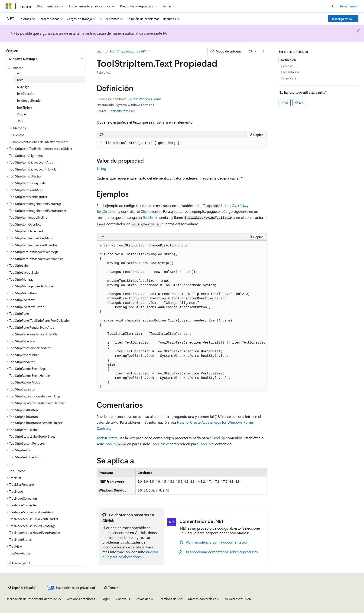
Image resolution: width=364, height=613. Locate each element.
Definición (288, 60)
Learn (101, 51)
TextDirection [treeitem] (26, 93)
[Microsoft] (9, 6)
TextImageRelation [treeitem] (30, 100)
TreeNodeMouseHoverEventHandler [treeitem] (35, 533)
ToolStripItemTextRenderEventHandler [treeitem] (36, 259)
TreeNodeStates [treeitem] (20, 539)
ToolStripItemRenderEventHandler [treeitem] (33, 245)
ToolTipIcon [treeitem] (17, 471)
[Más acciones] (263, 51)
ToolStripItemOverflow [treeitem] (25, 224)
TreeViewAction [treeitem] (20, 553)
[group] (182, 316)
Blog (104, 599)
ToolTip (219, 438)
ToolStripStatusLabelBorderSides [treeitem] (32, 436)
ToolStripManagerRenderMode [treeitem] (31, 286)
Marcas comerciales (202, 599)
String (101, 168)
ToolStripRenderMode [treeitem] (25, 382)
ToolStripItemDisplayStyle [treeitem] (27, 183)
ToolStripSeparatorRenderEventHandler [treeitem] (37, 403)
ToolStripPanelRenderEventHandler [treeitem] (34, 334)
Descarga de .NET (343, 19)
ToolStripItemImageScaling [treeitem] (28, 217)
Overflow (239, 205)
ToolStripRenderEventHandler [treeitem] (30, 375)
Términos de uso (171, 599)
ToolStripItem (107, 438)
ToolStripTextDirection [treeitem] (25, 457)
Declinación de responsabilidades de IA (33, 599)
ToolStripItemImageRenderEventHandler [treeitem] (38, 211)
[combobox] (45, 59)
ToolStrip (150, 217)
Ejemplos (287, 66)
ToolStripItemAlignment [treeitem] (26, 156)
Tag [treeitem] (19, 73)
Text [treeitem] (20, 80)
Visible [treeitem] (21, 114)
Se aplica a (288, 78)
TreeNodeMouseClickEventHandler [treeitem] (34, 519)
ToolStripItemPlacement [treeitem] (26, 231)
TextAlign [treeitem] (23, 87)
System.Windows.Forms (145, 99)
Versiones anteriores (81, 599)
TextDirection (107, 211)
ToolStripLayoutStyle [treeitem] (24, 272)
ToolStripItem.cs (120, 111)
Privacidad (143, 599)
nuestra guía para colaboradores (130, 554)
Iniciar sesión (349, 6)
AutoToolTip (106, 444)
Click (145, 211)
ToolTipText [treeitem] (24, 107)
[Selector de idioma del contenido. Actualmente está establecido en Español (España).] (22, 588)
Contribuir (123, 599)
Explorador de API (133, 51)
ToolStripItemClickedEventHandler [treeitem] (33, 169)
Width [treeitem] (21, 121)
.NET (112, 51)
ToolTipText (160, 444)
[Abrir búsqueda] (334, 6)
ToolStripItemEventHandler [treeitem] (28, 197)
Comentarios (290, 72)
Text (206, 205)
